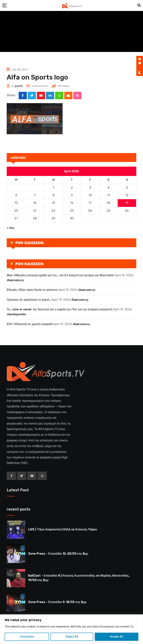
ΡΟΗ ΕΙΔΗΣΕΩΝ (29, 243)
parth (19, 86)
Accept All (116, 637)
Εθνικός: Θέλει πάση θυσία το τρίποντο (32, 290)
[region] (71, 629)
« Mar (11, 228)
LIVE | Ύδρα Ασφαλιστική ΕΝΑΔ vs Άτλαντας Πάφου (63, 529)
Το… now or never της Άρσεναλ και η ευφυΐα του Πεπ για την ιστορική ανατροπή (59, 309)
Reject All (72, 637)
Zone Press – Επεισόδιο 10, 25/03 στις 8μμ (58, 554)
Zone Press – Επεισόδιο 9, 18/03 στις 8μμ (57, 602)
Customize (27, 637)
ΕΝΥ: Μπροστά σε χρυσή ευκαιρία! (30, 324)
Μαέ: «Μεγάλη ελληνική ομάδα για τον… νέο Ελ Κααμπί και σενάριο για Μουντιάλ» (60, 275)
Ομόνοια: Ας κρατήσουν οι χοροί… (29, 300)
